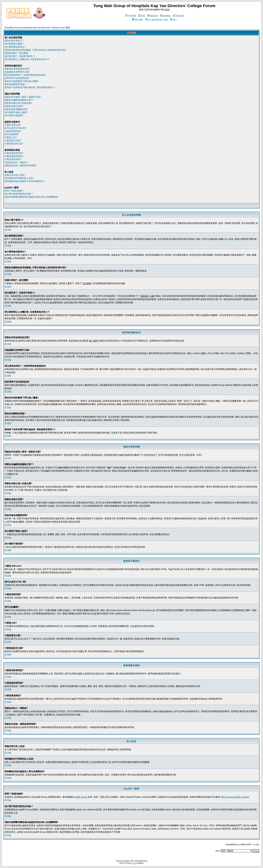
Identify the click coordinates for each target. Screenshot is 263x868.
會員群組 (166, 16)
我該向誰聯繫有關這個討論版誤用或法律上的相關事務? (32, 197)
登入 (174, 20)
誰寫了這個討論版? (14, 191)
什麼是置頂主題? (13, 141)
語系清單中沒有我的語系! (17, 78)
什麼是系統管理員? (14, 153)
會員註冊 (179, 16)
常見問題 (131, 16)
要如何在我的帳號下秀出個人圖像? (22, 81)
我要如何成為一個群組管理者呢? (21, 166)
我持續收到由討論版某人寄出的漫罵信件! (25, 181)
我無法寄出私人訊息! (15, 175)
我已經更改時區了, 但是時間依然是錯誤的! (25, 75)
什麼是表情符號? (13, 131)
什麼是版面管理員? (14, 156)
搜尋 (142, 16)
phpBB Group (81, 797)
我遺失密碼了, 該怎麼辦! (16, 53)
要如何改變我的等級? (15, 84)
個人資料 (138, 20)
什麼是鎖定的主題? (14, 144)
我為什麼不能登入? (14, 41)
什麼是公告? (11, 137)
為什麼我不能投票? (14, 116)
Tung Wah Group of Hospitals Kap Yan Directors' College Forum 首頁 (37, 28)
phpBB (126, 861)
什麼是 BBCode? (13, 125)
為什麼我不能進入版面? (16, 112)
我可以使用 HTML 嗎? (15, 128)
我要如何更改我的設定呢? (17, 69)
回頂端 (8, 230)
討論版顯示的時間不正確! (17, 72)
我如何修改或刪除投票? (16, 109)
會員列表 (153, 16)
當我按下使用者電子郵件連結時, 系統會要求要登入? (30, 87)
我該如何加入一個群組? (16, 162)
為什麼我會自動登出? (15, 47)
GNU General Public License (235, 797)
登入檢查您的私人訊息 (157, 20)
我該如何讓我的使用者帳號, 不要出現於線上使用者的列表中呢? (35, 50)
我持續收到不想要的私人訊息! (19, 178)
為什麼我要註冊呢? (14, 44)
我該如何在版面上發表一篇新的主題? (23, 97)
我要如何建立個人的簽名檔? (18, 103)
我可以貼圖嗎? (12, 134)
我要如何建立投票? (14, 106)
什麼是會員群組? (13, 159)
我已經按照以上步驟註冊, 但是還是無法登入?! (27, 59)
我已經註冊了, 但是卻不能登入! (20, 56)
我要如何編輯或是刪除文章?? (19, 100)
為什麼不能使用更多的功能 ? (19, 194)
